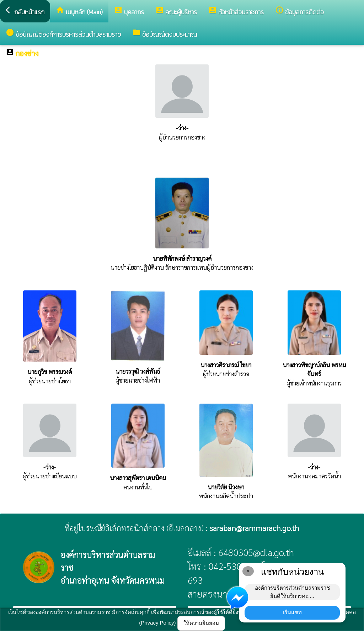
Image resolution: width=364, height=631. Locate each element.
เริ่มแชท (292, 612)
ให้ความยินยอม (201, 623)
